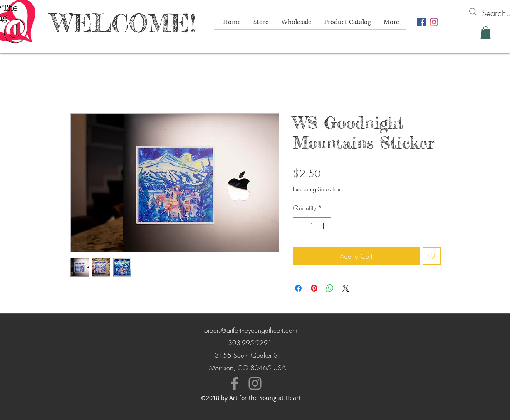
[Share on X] (346, 288)
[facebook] (421, 22)
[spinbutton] (312, 226)
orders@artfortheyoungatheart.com (251, 330)
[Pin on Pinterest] (314, 288)
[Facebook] (235, 383)
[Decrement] (300, 226)
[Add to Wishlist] (432, 256)
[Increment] (324, 226)
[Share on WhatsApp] (330, 288)
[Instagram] (255, 383)
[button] (486, 32)
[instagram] (434, 22)
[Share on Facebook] (298, 288)
